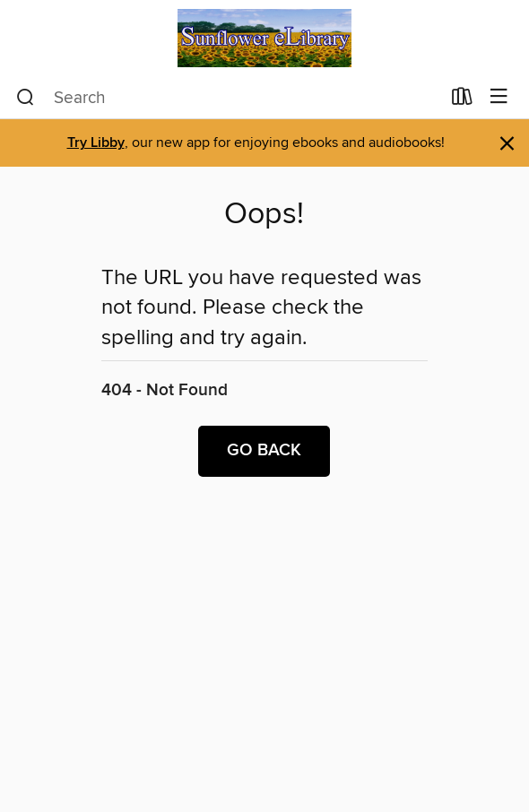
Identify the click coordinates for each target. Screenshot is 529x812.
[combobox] (228, 98)
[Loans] (462, 100)
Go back (264, 451)
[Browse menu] (499, 97)
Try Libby (96, 143)
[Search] (26, 98)
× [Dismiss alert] (507, 144)
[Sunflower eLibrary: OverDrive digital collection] (264, 38)
